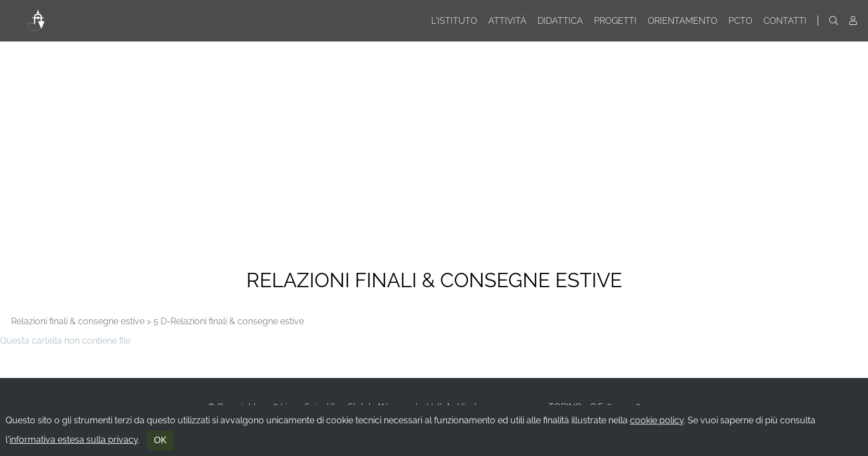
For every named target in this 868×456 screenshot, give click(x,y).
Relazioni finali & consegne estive (78, 321)
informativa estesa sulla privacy (74, 440)
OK (160, 440)
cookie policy (657, 420)
